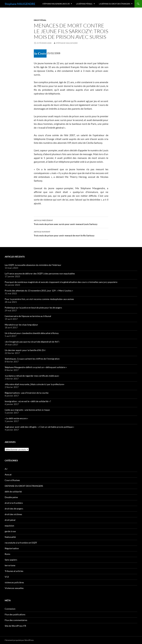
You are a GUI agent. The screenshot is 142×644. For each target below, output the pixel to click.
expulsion (9, 526)
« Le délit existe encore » (16, 418)
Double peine (11, 497)
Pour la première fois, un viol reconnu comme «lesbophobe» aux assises (39, 299)
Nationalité (10, 537)
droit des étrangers (14, 509)
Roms (7, 554)
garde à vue (10, 531)
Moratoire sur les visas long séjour (21, 325)
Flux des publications (15, 614)
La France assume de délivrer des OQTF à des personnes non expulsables (40, 273)
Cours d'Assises (12, 480)
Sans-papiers (11, 560)
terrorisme (10, 565)
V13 (7, 577)
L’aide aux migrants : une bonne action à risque (27, 410)
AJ (6, 469)
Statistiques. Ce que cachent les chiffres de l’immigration (32, 359)
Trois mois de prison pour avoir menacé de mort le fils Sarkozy (71, 233)
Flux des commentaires (16, 620)
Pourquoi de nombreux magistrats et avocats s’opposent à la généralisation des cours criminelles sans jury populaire (61, 282)
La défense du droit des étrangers (115, 4)
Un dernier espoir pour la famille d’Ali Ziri (25, 350)
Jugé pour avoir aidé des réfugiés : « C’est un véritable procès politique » (39, 427)
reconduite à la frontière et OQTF (21, 543)
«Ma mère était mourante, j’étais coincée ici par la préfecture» (35, 384)
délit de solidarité (13, 492)
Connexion (10, 609)
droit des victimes (13, 514)
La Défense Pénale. (84, 4)
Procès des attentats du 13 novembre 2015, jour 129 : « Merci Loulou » (39, 291)
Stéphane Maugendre (67, 43)
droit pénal (40, 20)
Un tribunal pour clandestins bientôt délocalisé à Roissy (32, 333)
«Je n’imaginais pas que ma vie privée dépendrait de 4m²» (32, 342)
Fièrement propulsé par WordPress (19, 640)
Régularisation (12, 548)
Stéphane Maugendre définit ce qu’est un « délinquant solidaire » (36, 367)
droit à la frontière (14, 503)
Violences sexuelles (14, 588)
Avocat (8, 474)
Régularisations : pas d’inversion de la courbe (27, 393)
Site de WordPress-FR (15, 626)
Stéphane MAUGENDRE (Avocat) (56, 4)
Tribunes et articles (14, 571)
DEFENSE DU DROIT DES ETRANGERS (24, 486)
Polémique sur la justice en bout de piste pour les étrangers (33, 308)
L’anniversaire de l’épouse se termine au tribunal (28, 316)
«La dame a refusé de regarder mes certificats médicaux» (32, 376)
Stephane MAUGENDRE (20, 4)
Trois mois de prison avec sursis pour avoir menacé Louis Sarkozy (71, 222)
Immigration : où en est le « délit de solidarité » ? (28, 401)
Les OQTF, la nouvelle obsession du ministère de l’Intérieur (33, 265)
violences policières (14, 582)
